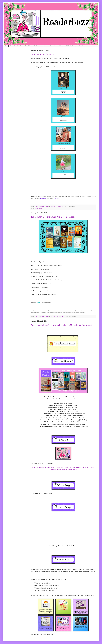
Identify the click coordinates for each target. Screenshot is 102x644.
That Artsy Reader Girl (63, 308)
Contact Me (81, 46)
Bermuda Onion (43, 199)
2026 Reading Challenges (71, 46)
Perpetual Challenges (59, 46)
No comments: (61, 316)
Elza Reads (57, 199)
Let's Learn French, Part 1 (42, 54)
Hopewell (39, 302)
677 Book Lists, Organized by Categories (34, 46)
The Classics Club (48, 46)
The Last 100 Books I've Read (16, 46)
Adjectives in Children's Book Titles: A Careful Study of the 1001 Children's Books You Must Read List (63, 467)
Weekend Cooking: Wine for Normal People (63, 470)
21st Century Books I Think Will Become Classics (53, 217)
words (41, 209)
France (37, 209)
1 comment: (60, 206)
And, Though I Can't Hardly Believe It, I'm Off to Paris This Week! (61, 325)
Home (6, 46)
